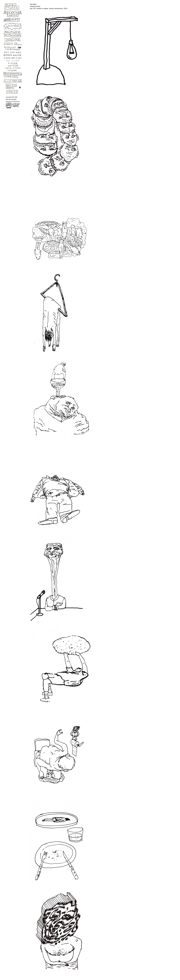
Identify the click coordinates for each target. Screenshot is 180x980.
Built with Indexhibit (11, 99)
